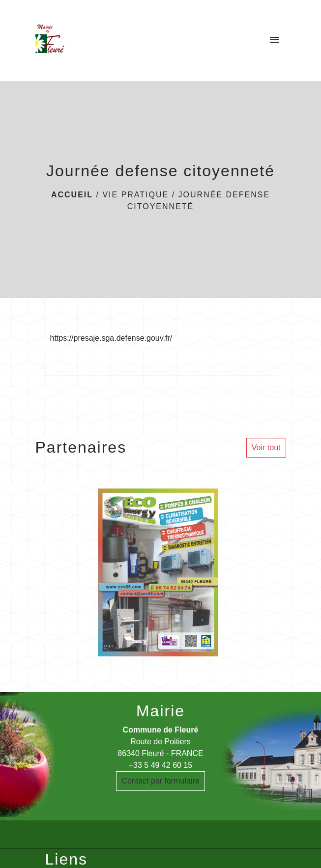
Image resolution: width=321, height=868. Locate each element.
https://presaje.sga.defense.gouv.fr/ (111, 338)
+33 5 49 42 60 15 (160, 765)
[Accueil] (50, 40)
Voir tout (266, 448)
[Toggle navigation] (274, 40)
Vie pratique (135, 195)
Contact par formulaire (160, 781)
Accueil (72, 195)
